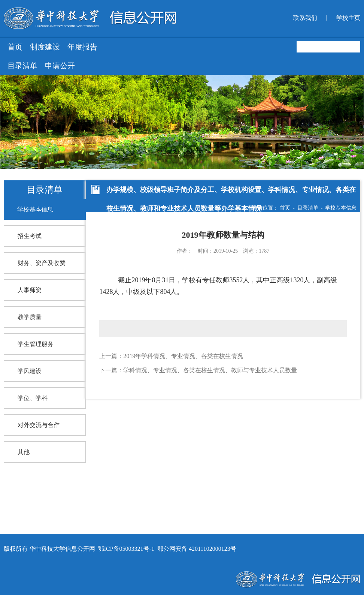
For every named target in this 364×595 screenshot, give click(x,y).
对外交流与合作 (39, 425)
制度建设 (45, 47)
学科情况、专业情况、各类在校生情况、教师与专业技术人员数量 (210, 370)
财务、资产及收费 (42, 263)
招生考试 (30, 236)
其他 (24, 452)
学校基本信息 (35, 209)
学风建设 (30, 371)
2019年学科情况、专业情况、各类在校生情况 (183, 356)
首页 (15, 47)
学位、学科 (33, 398)
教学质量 (30, 317)
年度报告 (82, 47)
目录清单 (22, 66)
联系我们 (305, 18)
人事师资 (30, 290)
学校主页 (348, 18)
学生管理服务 (36, 344)
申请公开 (60, 66)
